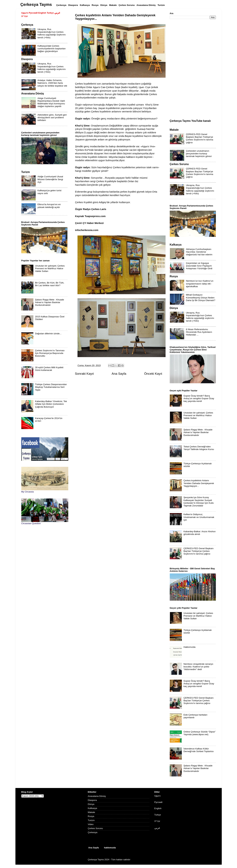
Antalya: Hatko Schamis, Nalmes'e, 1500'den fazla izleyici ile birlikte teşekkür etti (52, 83)
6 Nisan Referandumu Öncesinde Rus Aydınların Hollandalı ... (199, 332)
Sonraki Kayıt (84, 374)
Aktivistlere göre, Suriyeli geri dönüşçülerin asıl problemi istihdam (52, 117)
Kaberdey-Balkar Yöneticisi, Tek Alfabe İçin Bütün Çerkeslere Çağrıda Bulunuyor (51, 404)
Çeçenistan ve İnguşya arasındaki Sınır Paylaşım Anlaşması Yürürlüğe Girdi (199, 266)
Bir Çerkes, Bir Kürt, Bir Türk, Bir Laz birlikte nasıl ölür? (50, 284)
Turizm (91, 820)
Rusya (91, 816)
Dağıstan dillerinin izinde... (48, 334)
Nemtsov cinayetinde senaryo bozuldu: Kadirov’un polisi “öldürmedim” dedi (198, 667)
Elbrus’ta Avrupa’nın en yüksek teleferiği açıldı (49, 206)
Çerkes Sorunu (95, 828)
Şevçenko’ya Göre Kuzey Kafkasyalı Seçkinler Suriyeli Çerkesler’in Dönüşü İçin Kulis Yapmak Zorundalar (199, 502)
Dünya (91, 804)
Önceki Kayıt (153, 374)
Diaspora (92, 800)
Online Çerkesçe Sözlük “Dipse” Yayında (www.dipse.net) (200, 733)
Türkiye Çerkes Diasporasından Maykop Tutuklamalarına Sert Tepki (51, 387)
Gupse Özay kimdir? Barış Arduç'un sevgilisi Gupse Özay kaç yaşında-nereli (199, 398)
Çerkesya (93, 832)
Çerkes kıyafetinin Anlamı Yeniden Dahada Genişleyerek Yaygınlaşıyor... (199, 483)
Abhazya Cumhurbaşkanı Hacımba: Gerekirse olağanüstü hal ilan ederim (199, 252)
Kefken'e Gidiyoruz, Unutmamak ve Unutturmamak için (199, 517)
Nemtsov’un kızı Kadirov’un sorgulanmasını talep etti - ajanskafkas (200, 284)
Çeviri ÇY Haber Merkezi (89, 223)
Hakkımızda (189, 647)
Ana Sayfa (119, 374)
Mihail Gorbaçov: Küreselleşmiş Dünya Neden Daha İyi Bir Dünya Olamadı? (201, 297)
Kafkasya (92, 808)
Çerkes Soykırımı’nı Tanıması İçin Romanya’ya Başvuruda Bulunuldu (50, 353)
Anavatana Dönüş (97, 796)
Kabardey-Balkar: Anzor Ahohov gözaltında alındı (200, 533)
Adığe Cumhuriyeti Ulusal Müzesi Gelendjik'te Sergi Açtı (50, 179)
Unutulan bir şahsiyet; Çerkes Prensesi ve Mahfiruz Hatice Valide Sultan (50, 268)
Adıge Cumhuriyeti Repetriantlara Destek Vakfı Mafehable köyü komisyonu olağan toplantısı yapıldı (51, 102)
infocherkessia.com (87, 230)
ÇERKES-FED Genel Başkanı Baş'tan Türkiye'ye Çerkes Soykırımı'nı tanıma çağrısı (200, 138)
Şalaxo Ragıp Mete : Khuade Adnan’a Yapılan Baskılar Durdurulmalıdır (50, 302)
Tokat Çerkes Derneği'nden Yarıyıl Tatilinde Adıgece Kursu (199, 448)
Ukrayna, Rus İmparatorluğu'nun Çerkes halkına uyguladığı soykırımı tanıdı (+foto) (52, 33)
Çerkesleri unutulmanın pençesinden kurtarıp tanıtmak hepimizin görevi (199, 154)
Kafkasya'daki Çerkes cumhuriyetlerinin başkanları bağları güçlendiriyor (52, 49)
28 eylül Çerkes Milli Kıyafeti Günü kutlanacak (49, 369)
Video (91, 824)
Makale (91, 812)
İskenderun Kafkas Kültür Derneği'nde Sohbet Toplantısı (199, 750)
